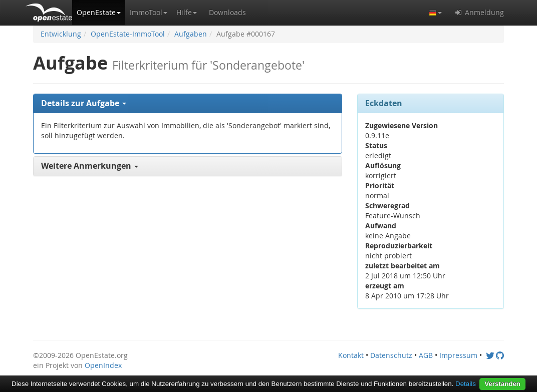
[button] (99, 13)
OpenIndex (103, 365)
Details (466, 384)
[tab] (188, 104)
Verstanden (502, 384)
